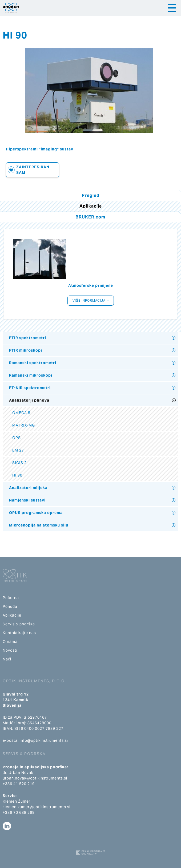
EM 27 (18, 450)
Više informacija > (91, 300)
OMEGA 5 (21, 413)
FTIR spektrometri (28, 338)
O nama (10, 642)
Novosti (10, 650)
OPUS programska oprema (36, 513)
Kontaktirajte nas (19, 633)
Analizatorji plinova (29, 400)
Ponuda (10, 606)
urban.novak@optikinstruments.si (35, 778)
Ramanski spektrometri (33, 363)
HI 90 (17, 475)
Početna (11, 598)
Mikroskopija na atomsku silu (39, 525)
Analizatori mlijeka (28, 488)
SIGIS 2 (19, 463)
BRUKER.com (90, 217)
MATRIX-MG (24, 425)
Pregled (91, 195)
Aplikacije (12, 615)
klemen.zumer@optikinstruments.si (37, 807)
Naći (7, 659)
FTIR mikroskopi (26, 350)
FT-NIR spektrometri (30, 388)
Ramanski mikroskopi (31, 375)
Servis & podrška (19, 624)
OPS (17, 438)
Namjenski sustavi (27, 500)
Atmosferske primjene (91, 285)
